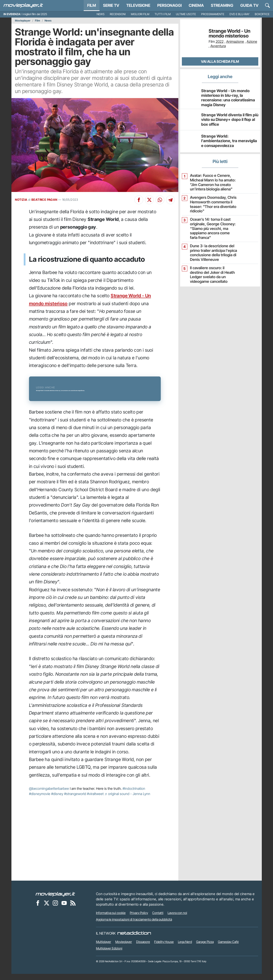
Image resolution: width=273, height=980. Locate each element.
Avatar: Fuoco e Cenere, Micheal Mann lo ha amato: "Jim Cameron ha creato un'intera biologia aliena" (211, 181)
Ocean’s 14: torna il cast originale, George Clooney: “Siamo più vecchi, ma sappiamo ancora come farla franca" (212, 225)
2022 (220, 41)
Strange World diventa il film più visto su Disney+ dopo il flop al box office (228, 118)
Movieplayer (23, 21)
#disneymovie (40, 800)
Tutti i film (163, 14)
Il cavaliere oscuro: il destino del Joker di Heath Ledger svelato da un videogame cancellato (212, 269)
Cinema (196, 5)
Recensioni (118, 14)
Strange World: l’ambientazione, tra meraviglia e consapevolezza (229, 140)
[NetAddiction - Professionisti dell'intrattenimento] (134, 939)
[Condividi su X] (149, 200)
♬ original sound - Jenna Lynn (127, 800)
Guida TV (249, 5)
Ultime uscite (186, 14)
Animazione (235, 41)
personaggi (169, 5)
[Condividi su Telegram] (170, 200)
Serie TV (111, 5)
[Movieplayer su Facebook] (38, 909)
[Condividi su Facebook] (139, 200)
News (101, 14)
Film (92, 5)
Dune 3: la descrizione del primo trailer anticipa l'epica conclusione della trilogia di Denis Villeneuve (212, 248)
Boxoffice (262, 14)
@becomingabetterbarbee (49, 795)
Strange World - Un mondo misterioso (230, 33)
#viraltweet (95, 800)
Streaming (222, 5)
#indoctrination (134, 795)
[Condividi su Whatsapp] (160, 200)
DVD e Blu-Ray (240, 14)
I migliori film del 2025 (34, 14)
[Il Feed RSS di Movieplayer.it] (73, 909)
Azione (252, 41)
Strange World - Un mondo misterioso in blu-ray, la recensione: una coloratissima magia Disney (229, 97)
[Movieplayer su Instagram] (55, 909)
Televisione (138, 5)
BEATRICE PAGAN (44, 200)
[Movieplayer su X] (47, 909)
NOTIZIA (21, 200)
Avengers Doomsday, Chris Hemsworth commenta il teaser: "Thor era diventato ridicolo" (211, 202)
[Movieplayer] (55, 900)
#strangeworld (75, 800)
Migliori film (140, 14)
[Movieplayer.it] (23, 5)
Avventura (218, 46)
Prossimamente (213, 14)
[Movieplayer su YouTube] (64, 909)
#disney (57, 800)
